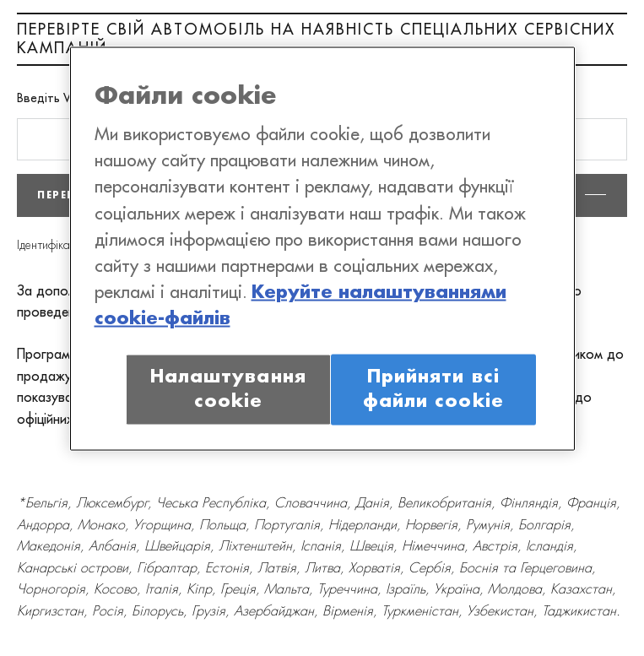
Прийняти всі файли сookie (433, 389)
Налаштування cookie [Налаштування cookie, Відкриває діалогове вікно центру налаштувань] (228, 389)
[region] (322, 248)
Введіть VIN (50, 99)
